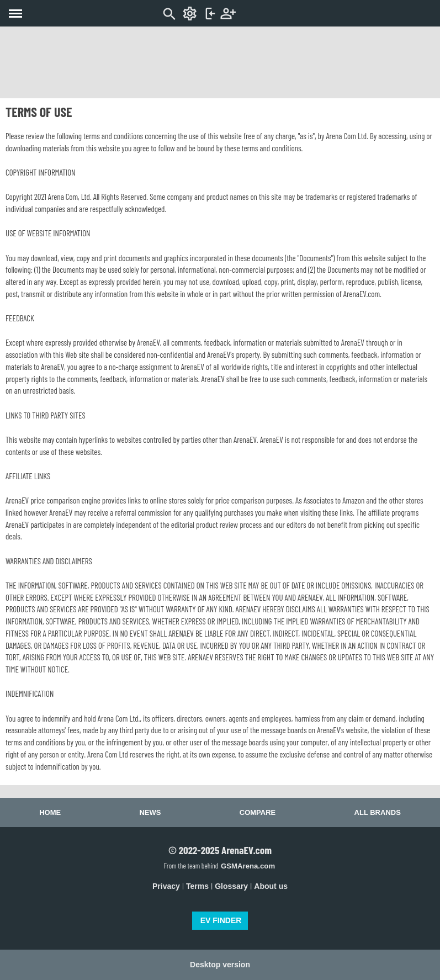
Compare (258, 812)
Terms (197, 886)
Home (50, 812)
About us (271, 886)
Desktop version (220, 965)
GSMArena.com (248, 866)
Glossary (231, 886)
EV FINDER (221, 920)
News (150, 812)
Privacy (166, 886)
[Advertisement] (220, 62)
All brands (378, 812)
